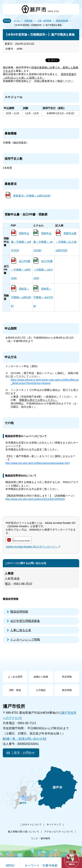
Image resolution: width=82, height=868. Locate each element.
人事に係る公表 (21, 630)
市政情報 (28, 21)
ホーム (17, 21)
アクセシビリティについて (59, 832)
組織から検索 (41, 677)
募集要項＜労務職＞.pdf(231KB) (32, 196)
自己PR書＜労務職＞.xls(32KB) (43, 270)
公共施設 (41, 690)
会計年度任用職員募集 (25, 621)
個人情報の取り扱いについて (24, 832)
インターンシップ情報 (25, 639)
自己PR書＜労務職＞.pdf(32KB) (21, 270)
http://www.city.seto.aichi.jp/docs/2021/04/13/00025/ (35, 499)
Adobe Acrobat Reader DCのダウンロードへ (33, 547)
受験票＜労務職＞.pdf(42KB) (21, 297)
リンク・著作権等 (41, 838)
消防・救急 (15, 690)
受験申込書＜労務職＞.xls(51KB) (43, 242)
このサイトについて (31, 825)
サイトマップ (54, 825)
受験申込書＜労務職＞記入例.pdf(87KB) (66, 242)
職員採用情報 (62, 21)
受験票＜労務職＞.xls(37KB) (43, 297)
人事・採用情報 (44, 21)
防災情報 (67, 677)
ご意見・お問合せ (23, 753)
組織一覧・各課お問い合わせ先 (24, 739)
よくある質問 (15, 677)
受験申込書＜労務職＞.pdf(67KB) (21, 242)
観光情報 (67, 690)
